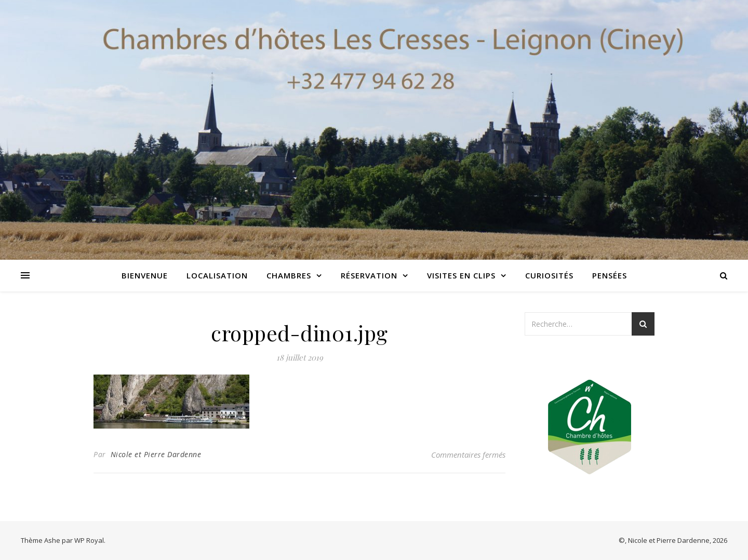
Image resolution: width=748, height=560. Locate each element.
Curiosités (549, 275)
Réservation (369, 275)
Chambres (289, 275)
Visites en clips (461, 275)
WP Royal (89, 540)
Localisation (217, 275)
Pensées (610, 275)
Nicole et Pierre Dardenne (156, 454)
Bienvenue (145, 275)
